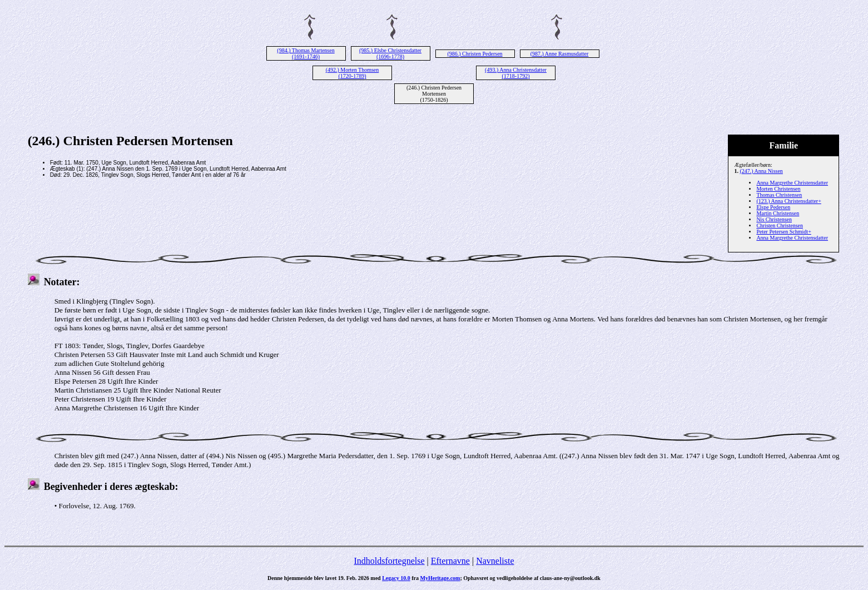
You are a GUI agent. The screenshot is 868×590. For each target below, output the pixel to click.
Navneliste (495, 561)
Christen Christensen (780, 225)
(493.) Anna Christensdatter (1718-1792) (516, 73)
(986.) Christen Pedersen (475, 54)
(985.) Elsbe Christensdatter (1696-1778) (390, 53)
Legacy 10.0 (396, 578)
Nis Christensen (774, 219)
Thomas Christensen (779, 195)
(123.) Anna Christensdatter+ (788, 201)
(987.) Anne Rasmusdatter (560, 54)
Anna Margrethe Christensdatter (792, 183)
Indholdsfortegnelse (389, 561)
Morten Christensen (778, 189)
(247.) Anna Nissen (761, 171)
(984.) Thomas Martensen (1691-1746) (306, 53)
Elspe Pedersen (773, 207)
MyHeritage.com (440, 578)
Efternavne (450, 561)
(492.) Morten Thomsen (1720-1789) (353, 73)
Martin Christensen (778, 213)
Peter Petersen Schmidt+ (783, 232)
